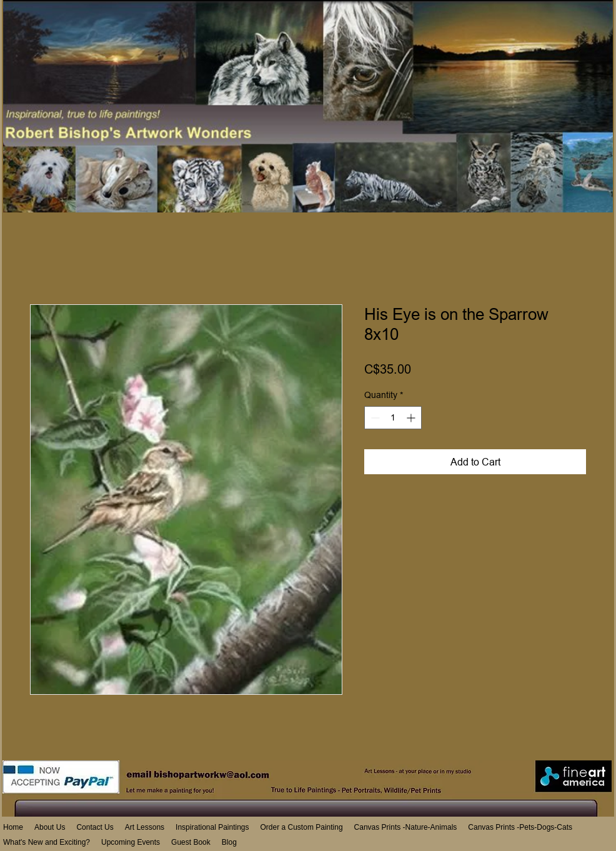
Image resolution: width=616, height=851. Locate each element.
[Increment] (412, 418)
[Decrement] (374, 418)
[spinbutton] (393, 418)
